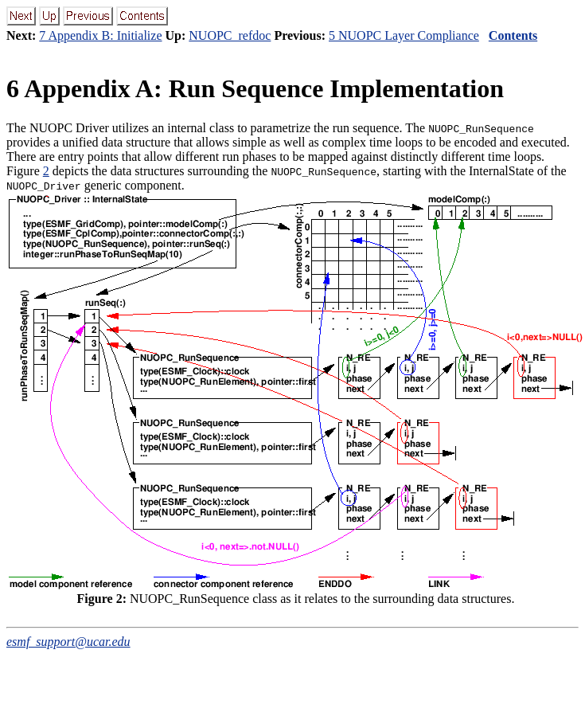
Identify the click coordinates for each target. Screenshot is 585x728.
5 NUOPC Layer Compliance (404, 35)
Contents (513, 35)
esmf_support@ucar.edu (68, 642)
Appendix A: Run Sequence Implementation (255, 88)
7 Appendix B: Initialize (100, 35)
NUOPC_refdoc (230, 35)
